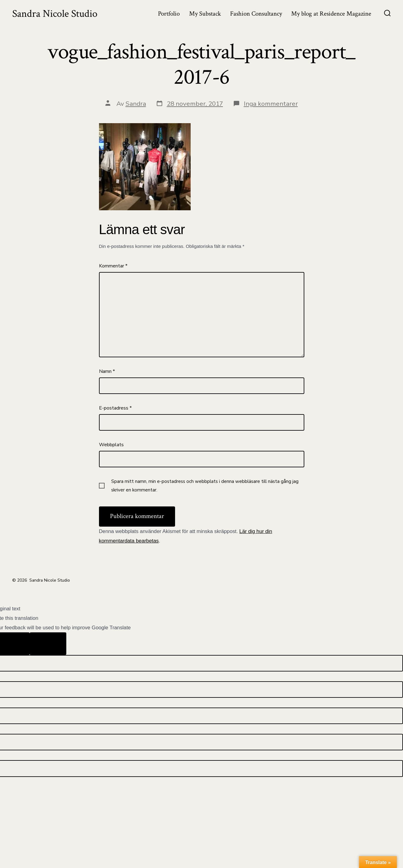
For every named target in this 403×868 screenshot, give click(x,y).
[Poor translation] (48, 644)
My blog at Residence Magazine (331, 14)
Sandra (136, 104)
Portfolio (169, 14)
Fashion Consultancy (256, 14)
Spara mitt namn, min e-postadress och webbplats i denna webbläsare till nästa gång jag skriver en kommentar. (205, 486)
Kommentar (113, 266)
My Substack (205, 14)
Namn (107, 371)
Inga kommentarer (271, 104)
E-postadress (115, 408)
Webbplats (111, 445)
